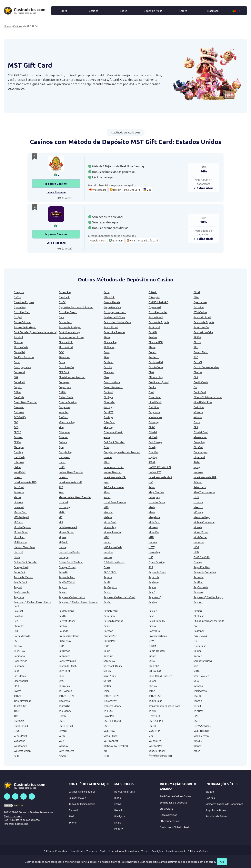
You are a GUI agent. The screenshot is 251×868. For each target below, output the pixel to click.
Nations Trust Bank (24, 547)
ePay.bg (108, 427)
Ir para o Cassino (56, 183)
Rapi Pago (65, 651)
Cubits (152, 387)
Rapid (107, 651)
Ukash (62, 716)
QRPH (62, 646)
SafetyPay (109, 661)
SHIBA (107, 671)
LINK (196, 497)
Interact (63, 477)
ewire (107, 437)
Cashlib (108, 367)
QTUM (152, 646)
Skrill (62, 676)
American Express (24, 302)
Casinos (94, 11)
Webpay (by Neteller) (116, 746)
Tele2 (152, 691)
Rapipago (19, 656)
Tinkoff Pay (110, 701)
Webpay (63, 746)
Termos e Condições (152, 851)
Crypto (18, 387)
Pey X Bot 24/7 (157, 621)
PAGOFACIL (110, 572)
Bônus (123, 11)
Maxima (108, 512)
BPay (106, 357)
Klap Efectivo (156, 492)
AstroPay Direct (68, 312)
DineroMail (155, 397)
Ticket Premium (23, 701)
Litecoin (18, 502)
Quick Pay (19, 651)
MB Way (198, 512)
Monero (153, 527)
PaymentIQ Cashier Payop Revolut (78, 602)
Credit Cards (201, 382)
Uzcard (63, 731)
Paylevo (198, 592)
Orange (198, 562)
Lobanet (63, 502)
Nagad (107, 542)
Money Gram (21, 532)
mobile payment (68, 527)
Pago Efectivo (202, 567)
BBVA (107, 337)
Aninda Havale (112, 302)
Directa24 (109, 402)
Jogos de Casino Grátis (82, 804)
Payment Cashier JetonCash (119, 597)
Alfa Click (109, 297)
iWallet (198, 482)
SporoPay (64, 686)
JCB (61, 487)
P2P (151, 567)
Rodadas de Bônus (216, 816)
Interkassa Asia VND (70, 482)
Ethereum (64, 432)
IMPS (62, 467)
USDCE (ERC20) (112, 721)
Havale (108, 457)
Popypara (154, 631)
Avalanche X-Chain (114, 317)
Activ (106, 292)
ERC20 (17, 432)
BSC (196, 357)
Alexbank (64, 297)
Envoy (197, 422)
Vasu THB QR (201, 731)
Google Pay (65, 452)
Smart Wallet (201, 676)
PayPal (107, 602)
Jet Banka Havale (114, 487)
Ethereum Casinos (170, 821)
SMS (61, 681)
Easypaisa (154, 412)
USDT (197, 721)
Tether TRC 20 (111, 696)
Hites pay (19, 462)
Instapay (198, 472)
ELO (16, 422)
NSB (151, 557)
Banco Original (22, 322)
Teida (107, 691)
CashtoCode (156, 367)
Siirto (197, 671)
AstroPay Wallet (158, 312)
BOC (61, 352)
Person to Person (113, 621)
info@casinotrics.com (16, 824)
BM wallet (20, 352)
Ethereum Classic (113, 432)
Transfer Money (112, 706)
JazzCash (19, 487)
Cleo (106, 377)
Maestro (198, 507)
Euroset (18, 437)
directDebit (155, 402)
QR (195, 641)
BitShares (109, 347)
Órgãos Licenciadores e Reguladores (119, 851)
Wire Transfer (66, 751)
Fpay (61, 447)
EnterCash (109, 422)
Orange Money (67, 567)
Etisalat (153, 432)
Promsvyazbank (158, 636)
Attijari (18, 317)
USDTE (107, 726)
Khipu (107, 492)
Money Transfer (112, 532)
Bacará (118, 810)
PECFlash (199, 616)
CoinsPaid (19, 382)
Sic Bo (118, 822)
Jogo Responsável (175, 851)
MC (60, 517)
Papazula (154, 577)
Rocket (198, 656)
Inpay (197, 467)
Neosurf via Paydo (69, 552)
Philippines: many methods (209, 621)
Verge (62, 736)
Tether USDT (156, 696)
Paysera (198, 611)
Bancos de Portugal (25, 327)
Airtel (197, 292)
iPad (71, 816)
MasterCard (20, 512)
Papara (108, 577)
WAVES (198, 741)
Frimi (106, 447)
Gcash (152, 447)
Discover (19, 407)
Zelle (17, 756)
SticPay (153, 686)
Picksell (108, 626)
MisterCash (110, 522)
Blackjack (213, 11)
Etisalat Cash (201, 432)
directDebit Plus (203, 402)
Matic (62, 512)
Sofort (107, 681)
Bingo (118, 798)
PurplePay (109, 641)
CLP (196, 377)
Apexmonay (200, 302)
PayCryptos (110, 587)
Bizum (152, 347)
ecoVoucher (155, 417)
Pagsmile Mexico (23, 577)
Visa (151, 736)
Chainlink (109, 372)
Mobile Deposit (23, 527)
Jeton (152, 487)
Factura (63, 442)
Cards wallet (156, 362)
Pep (16, 621)
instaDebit (20, 472)
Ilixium (18, 467)
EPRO (152, 427)
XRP (106, 751)
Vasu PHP (154, 731)
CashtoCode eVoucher (206, 367)
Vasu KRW (109, 731)
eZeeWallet (200, 437)
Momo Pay (110, 527)
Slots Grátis (166, 809)
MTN (151, 537)
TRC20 (197, 706)
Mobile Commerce (204, 522)
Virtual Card (110, 736)
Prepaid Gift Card (69, 636)
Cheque (198, 372)
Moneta (198, 527)
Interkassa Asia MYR (160, 477)
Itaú (151, 482)
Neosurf (18, 552)
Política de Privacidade (56, 851)
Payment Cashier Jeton (72, 597)
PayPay (153, 602)
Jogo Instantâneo (216, 810)
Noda (17, 557)
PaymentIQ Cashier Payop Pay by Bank (33, 604)
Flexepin (19, 447)
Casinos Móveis (77, 798)
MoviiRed (19, 537)
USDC (62, 721)
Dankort (108, 392)
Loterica (198, 502)
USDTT (152, 726)
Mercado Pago (202, 517)
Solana (153, 681)
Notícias (210, 798)
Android (73, 810)
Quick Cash (200, 646)
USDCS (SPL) (156, 721)
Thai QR (198, 696)
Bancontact (65, 322)
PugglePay (65, 641)
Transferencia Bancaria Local (165, 706)
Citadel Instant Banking (72, 377)
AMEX (62, 302)
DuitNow (19, 412)
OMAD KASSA (202, 557)
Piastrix (63, 626)
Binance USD (156, 342)
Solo (196, 681)
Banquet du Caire (203, 332)
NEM (196, 547)
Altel (196, 297)
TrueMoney (65, 711)
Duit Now (154, 407)
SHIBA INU (155, 671)
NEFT (152, 547)
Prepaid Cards (22, 636)
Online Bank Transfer (26, 562)
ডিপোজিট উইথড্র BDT (160, 756)
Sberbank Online (113, 666)
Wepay (197, 746)
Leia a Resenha (56, 192)
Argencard (155, 307)
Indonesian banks (114, 467)
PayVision (109, 616)
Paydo (152, 587)
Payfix (107, 592)
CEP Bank (64, 372)
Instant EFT (155, 472)
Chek (151, 372)
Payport (198, 602)
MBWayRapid (21, 517)
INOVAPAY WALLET (160, 467)
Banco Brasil (156, 317)
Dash (151, 392)
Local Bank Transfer (115, 502)
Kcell (61, 492)
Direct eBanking (68, 402)
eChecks (198, 412)
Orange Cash (21, 567)
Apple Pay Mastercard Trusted (76, 307)
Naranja (153, 542)
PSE (16, 641)
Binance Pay (110, 342)
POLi (16, 631)
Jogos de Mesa (153, 11)
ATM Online (200, 312)
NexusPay (154, 552)
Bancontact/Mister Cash (117, 322)
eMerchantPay (67, 422)
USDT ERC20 (21, 726)
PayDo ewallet (22, 592)
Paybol (18, 587)
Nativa (62, 547)
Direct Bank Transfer (25, 402)
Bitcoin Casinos (168, 815)
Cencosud (19, 372)
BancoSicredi (111, 327)
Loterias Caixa (157, 502)
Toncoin (198, 701)
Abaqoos (19, 292)
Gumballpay (201, 452)
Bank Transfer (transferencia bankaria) (35, 332)
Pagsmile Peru (67, 577)
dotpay (108, 407)
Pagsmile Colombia (205, 572)
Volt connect (111, 741)
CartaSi (198, 362)
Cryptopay (65, 387)
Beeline (153, 337)
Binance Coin (66, 342)
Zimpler (63, 756)
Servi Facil (64, 671)
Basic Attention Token (71, 337)
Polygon (108, 631)
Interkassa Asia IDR (115, 477)
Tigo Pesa (64, 701)
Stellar (107, 686)
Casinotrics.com (13, 816)
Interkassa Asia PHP (205, 477)
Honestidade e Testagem (84, 851)
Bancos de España (159, 322)
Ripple (152, 656)
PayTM (62, 616)
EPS (196, 427)
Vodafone (19, 741)
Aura (61, 317)
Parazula (199, 577)
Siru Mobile (20, 676)
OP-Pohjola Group (114, 562)
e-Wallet (64, 412)
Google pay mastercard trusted (122, 452)
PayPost (18, 611)
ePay (61, 427)
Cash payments (22, 367)
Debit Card (200, 392)
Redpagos (65, 656)
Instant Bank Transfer (71, 472)
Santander (20, 666)
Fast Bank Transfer (114, 442)
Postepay (199, 631)
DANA (17, 392)
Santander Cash (68, 666)
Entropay (154, 422)
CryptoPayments (113, 387)
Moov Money (201, 532)
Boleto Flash (201, 352)
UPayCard (154, 716)
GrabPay (154, 452)
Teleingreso (200, 691)
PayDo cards (201, 587)
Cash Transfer (66, 367)
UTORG (18, 731)
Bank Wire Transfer (114, 332)
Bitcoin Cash (21, 347)
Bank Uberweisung (69, 332)
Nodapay (64, 557)
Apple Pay (20, 307)
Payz (151, 616)
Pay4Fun (198, 582)
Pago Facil (20, 572)
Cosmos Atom (112, 382)
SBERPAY (154, 666)
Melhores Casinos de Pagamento (224, 804)
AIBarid (153, 292)
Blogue (210, 791)
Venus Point (20, 736)
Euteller (63, 437)
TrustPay (198, 711)
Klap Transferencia (204, 492)
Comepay (64, 382)
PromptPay (110, 636)
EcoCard (63, 417)
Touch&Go (65, 706)
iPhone (73, 822)
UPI (196, 716)
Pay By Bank (21, 582)
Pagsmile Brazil (157, 572)
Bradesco (154, 357)
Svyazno (198, 686)
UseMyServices (202, 726)
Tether (17, 696)
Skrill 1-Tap (110, 676)
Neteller (108, 552)
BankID (153, 332)
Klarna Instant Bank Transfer (75, 497)
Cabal (17, 362)
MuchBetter (200, 537)
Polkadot (64, 631)
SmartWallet (21, 681)
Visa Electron (201, 736)
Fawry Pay (199, 442)
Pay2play (154, 582)
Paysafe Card (66, 611)
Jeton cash (200, 487)
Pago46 (63, 572)
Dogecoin (64, 407)
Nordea (108, 557)
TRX (16, 716)
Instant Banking (112, 472)
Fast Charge (155, 442)
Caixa (62, 362)
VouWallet (155, 741)
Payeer (63, 592)
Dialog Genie (66, 397)
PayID (152, 592)
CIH (16, 377)
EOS (16, 427)
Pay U (107, 582)
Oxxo (107, 567)
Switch (17, 691)
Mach (152, 507)
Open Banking (157, 562)
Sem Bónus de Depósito (173, 802)
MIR (61, 522)
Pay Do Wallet (67, 582)
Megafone (155, 517)
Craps (118, 804)
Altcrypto (154, 297)
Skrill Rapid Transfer (160, 676)
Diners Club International (208, 397)
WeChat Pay (156, 746)
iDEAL (152, 462)
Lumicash (19, 507)
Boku (106, 352)
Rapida (198, 651)
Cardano (108, 362)
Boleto (153, 352)
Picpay (152, 626)
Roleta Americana (125, 791)
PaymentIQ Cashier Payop (208, 597)
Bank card (154, 327)
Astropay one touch (115, 312)
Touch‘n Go (20, 706)
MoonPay (154, 532)
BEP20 (197, 337)
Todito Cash (155, 701)
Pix (195, 626)
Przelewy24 (200, 636)
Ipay (106, 482)
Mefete (108, 517)
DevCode (19, 397)
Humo (62, 462)
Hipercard (199, 457)
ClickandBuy (156, 377)
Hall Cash (19, 457)
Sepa (17, 671)
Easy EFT (108, 412)
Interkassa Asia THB (25, 482)
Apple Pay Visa (112, 307)
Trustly (152, 711)
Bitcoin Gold (66, 347)
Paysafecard (111, 611)
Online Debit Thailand (71, 562)
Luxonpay (64, 507)
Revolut (108, 656)
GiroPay (18, 452)
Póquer (119, 829)
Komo (107, 497)
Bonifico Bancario (24, 357)
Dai (195, 387)
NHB (196, 552)
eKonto (198, 417)
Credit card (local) (159, 382)
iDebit (197, 462)
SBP (196, 666)
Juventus (19, 492)
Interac (18, 477)
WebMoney (20, 746)
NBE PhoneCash (113, 547)
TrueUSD (108, 711)
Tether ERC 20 (66, 696)
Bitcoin (197, 342)
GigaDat (198, 447)
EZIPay (18, 442)
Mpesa (62, 537)
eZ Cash (153, 437)
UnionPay (109, 716)
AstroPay (199, 307)
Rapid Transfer (157, 651)
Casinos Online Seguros (82, 791)
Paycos (63, 587)
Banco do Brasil (202, 317)
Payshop (19, 616)
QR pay (18, 646)
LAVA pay (154, 497)
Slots (64, 11)
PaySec (153, 611)
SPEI (16, 686)
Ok (222, 862)
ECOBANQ (20, 417)
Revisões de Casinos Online (175, 796)
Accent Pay (65, 292)
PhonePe (19, 626)
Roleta (183, 11)
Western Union (22, 751)
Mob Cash (154, 522)
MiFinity (18, 522)
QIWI (152, 641)
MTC (106, 537)
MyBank (63, 542)
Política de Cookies (197, 851)
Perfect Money (67, 621)
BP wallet (64, 357)
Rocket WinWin (67, 661)
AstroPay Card (22, 312)
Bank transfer (201, 327)
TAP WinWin (65, 691)
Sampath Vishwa (203, 661)
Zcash (197, 751)
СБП (106, 756)
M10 (106, 507)
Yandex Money (157, 751)
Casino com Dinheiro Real (174, 827)
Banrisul (18, 337)
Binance (18, 342)
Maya (152, 512)
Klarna (17, 497)
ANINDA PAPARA (159, 302)
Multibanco (20, 542)
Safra (152, 661)
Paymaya (19, 597)
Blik (196, 347)
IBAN (106, 462)
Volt (61, 741)
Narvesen (199, 542)
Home (7, 26)
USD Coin (19, 721)
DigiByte (108, 397)
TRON (17, 711)
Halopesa (64, 457)
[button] (238, 11)
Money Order (66, 532)
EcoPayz (108, 417)
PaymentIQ (155, 597)
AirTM (17, 297)
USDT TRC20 (66, 726)
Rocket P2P (20, 661)
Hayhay (153, 457)
